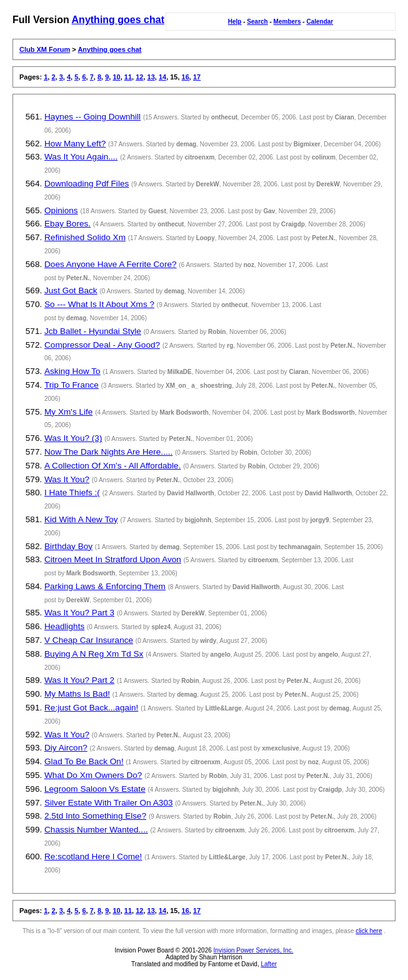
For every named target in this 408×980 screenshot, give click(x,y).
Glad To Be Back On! (84, 761)
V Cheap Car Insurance (89, 640)
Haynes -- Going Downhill (92, 117)
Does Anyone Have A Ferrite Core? (111, 264)
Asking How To (72, 371)
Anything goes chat (118, 20)
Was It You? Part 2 (79, 680)
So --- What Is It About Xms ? (99, 304)
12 (139, 77)
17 (197, 77)
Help (235, 22)
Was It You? (67, 479)
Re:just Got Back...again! (91, 708)
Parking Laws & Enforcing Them (105, 586)
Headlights (64, 626)
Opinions (61, 210)
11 (128, 77)
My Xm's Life (68, 412)
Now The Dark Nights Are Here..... (108, 452)
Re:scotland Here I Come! (93, 856)
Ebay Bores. (67, 224)
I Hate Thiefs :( (72, 493)
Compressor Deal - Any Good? (102, 345)
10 (116, 77)
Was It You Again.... (81, 157)
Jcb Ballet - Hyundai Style (93, 331)
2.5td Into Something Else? (95, 816)
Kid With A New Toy (81, 519)
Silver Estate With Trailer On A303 (109, 803)
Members (287, 22)
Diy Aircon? (66, 748)
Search (257, 22)
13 (151, 77)
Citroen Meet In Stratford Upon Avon (113, 559)
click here (369, 931)
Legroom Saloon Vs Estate (95, 789)
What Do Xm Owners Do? (93, 775)
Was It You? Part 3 (79, 613)
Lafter (269, 964)
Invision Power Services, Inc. (254, 950)
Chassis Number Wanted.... (96, 830)
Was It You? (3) (73, 438)
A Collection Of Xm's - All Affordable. (112, 466)
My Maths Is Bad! (77, 694)
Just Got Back (71, 290)
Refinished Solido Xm (85, 237)
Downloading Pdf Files (87, 184)
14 (162, 77)
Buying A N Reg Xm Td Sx (94, 654)
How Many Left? (75, 144)
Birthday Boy (68, 546)
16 (186, 77)
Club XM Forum (45, 49)
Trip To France (72, 385)
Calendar (320, 22)
